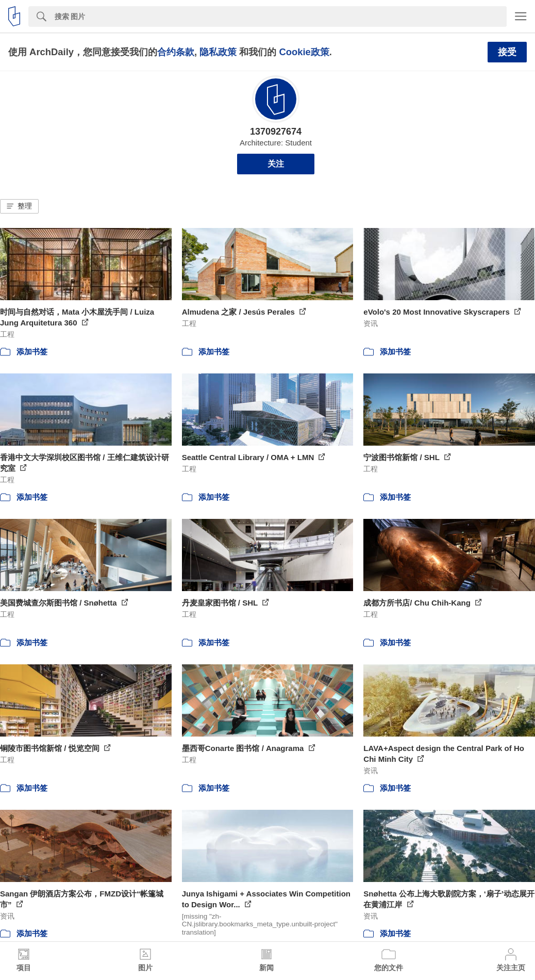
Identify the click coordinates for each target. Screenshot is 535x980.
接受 (507, 52)
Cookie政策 (304, 52)
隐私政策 (218, 52)
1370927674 (276, 132)
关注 (276, 164)
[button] (19, 206)
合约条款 (176, 52)
